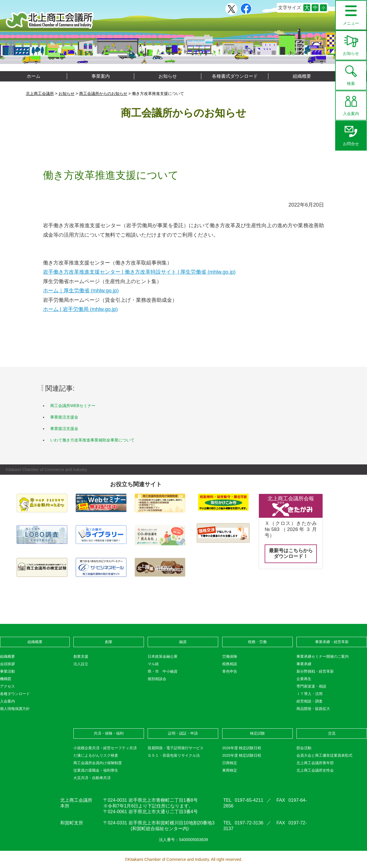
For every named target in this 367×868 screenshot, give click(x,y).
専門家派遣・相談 (311, 686)
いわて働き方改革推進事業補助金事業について (92, 440)
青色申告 (230, 671)
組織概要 (302, 76)
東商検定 (230, 770)
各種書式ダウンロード (235, 76)
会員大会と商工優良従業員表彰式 (324, 755)
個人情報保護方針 (15, 709)
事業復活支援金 (64, 417)
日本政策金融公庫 (163, 656)
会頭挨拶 (7, 664)
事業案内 (101, 76)
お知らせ (351, 43)
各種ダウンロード (15, 694)
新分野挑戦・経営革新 (315, 671)
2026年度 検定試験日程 (242, 748)
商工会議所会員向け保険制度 (98, 763)
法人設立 (81, 664)
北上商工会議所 (50, 20)
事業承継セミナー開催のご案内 (323, 656)
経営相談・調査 (310, 701)
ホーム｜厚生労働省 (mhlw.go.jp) (81, 291)
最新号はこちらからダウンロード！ (291, 554)
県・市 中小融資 (163, 671)
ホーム (34, 76)
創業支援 (81, 656)
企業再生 (304, 679)
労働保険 (230, 656)
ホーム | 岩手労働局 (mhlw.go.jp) (80, 309)
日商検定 (230, 763)
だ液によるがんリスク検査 (96, 755)
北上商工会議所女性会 (315, 770)
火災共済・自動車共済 (92, 778)
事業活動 (7, 671)
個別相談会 (157, 679)
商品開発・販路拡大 (313, 709)
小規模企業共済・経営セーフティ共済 (105, 748)
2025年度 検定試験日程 (242, 755)
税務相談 (230, 664)
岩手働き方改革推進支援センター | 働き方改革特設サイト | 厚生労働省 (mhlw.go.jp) (139, 272)
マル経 (153, 664)
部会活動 (304, 748)
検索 (351, 73)
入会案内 (351, 104)
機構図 (6, 679)
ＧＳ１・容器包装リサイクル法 (174, 755)
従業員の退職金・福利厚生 (96, 770)
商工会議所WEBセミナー (73, 406)
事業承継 (304, 664)
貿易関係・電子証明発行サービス (176, 748)
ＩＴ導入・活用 (310, 694)
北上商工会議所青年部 (315, 763)
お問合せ (351, 134)
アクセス (7, 686)
